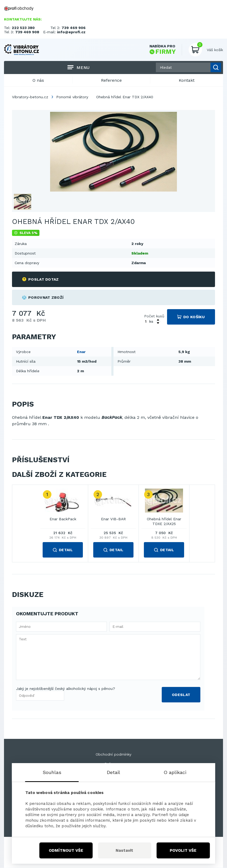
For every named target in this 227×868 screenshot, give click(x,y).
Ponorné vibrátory (72, 97)
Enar (81, 352)
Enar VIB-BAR (113, 519)
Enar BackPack (63, 519)
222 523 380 (23, 28)
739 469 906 (74, 28)
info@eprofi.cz (71, 32)
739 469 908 (27, 32)
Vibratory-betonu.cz (30, 97)
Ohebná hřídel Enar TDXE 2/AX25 (164, 522)
